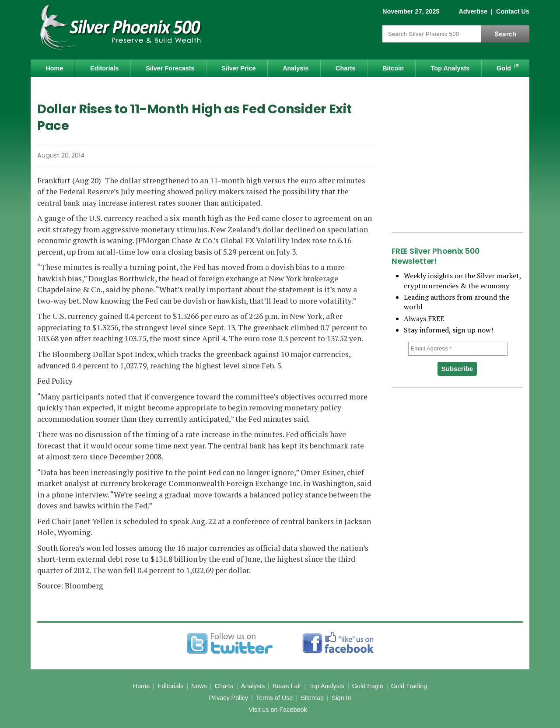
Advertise (473, 11)
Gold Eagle (368, 686)
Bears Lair (287, 686)
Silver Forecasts (170, 68)
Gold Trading (409, 686)
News (199, 686)
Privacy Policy (228, 698)
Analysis (296, 68)
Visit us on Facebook (278, 710)
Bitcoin (393, 68)
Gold (504, 68)
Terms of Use (275, 698)
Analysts (253, 686)
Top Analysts (450, 68)
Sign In (341, 698)
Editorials (105, 68)
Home (54, 68)
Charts (346, 68)
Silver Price (238, 68)
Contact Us (513, 11)
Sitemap (312, 698)
